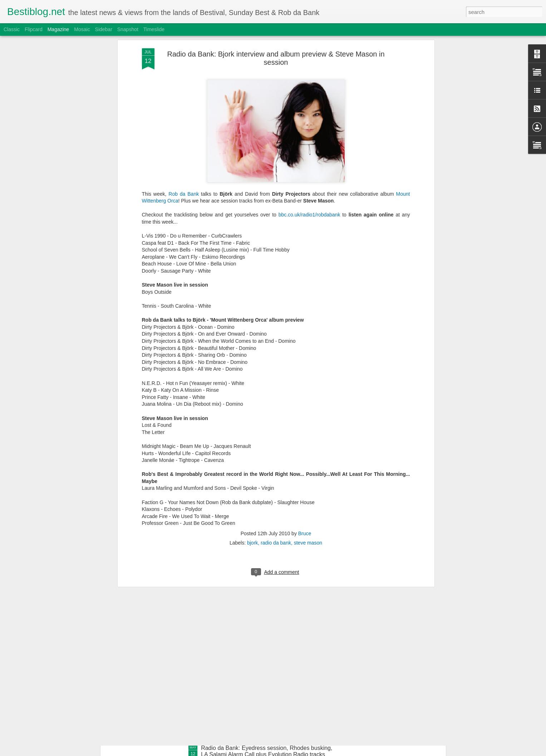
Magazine (58, 29)
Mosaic (82, 29)
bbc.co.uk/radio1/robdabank (309, 41)
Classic (12, 29)
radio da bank (276, 369)
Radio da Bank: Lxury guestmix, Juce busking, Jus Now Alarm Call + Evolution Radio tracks (265, 589)
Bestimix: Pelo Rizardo (230, 667)
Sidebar (104, 29)
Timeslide (154, 29)
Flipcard (34, 29)
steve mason (308, 369)
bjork (252, 369)
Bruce (305, 360)
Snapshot (128, 29)
